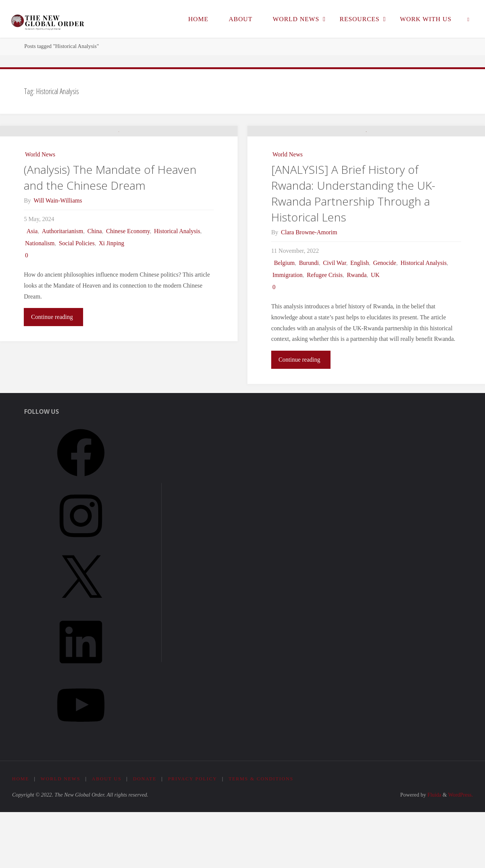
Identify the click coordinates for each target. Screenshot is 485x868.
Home (21, 835)
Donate (146, 835)
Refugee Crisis (325, 331)
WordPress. (460, 851)
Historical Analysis (177, 283)
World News (40, 206)
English (360, 319)
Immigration (287, 331)
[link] (468, 19)
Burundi (309, 319)
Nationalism (40, 295)
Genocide (385, 319)
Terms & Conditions (263, 835)
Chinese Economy (128, 283)
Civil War (334, 319)
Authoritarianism (63, 283)
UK (375, 331)
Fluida (434, 851)
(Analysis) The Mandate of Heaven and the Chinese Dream (110, 229)
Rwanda (357, 331)
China (94, 283)
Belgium (284, 319)
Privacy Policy (194, 835)
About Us (107, 835)
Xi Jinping (112, 295)
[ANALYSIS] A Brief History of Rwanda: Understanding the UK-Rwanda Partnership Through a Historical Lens (353, 250)
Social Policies (77, 295)
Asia (32, 283)
